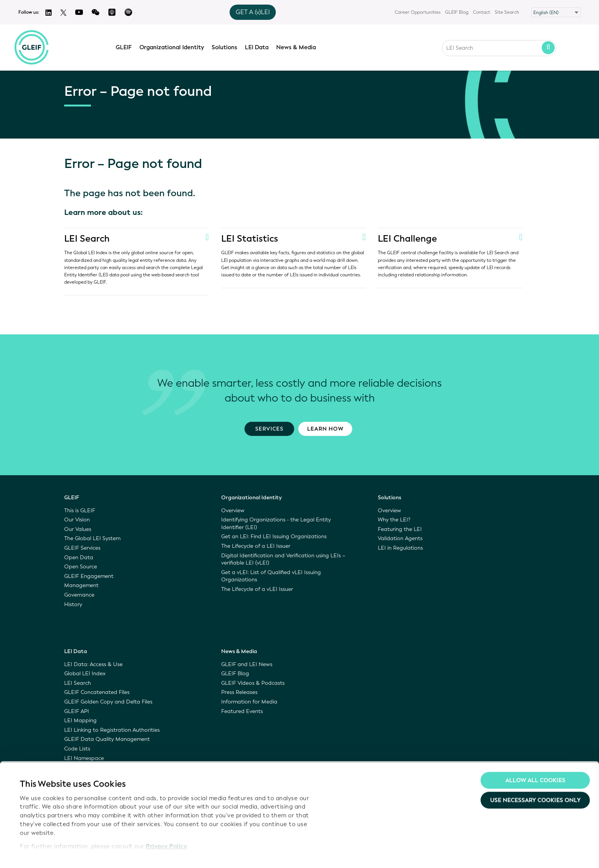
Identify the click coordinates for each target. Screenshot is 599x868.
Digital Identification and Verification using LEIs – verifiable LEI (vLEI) (283, 559)
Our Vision (77, 520)
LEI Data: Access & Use (93, 664)
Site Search (507, 12)
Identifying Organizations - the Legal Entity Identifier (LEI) (276, 524)
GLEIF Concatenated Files (97, 692)
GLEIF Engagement (89, 576)
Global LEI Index (85, 674)
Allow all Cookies (535, 758)
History (73, 604)
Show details (38, 853)
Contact (482, 12)
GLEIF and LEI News (247, 664)
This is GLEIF (80, 511)
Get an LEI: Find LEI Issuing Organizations (274, 536)
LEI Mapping (80, 720)
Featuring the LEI (400, 529)
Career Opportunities (418, 12)
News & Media (298, 46)
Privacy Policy (166, 824)
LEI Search (87, 239)
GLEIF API (77, 711)
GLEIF (126, 46)
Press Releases (239, 692)
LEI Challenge (408, 239)
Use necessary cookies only (535, 778)
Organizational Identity (174, 46)
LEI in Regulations (400, 548)
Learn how (325, 429)
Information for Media (249, 702)
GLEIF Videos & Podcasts (253, 683)
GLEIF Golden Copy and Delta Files (108, 702)
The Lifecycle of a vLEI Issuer (257, 589)
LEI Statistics (250, 239)
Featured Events (242, 711)
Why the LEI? (394, 520)
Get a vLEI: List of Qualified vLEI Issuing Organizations (271, 576)
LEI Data (259, 46)
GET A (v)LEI (253, 12)
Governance (79, 595)
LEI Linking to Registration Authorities (112, 730)
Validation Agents (400, 538)
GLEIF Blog (457, 12)
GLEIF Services (82, 548)
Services (269, 429)
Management (81, 585)
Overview (233, 511)
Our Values (78, 529)
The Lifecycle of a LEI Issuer (256, 546)
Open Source (81, 567)
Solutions (227, 46)
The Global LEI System (92, 538)
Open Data (79, 557)
